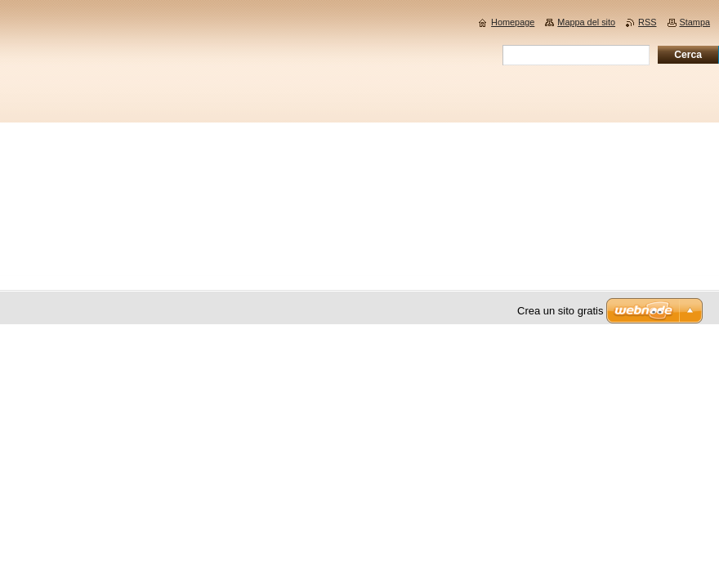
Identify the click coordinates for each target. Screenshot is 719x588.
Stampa (695, 22)
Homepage (513, 22)
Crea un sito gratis (560, 311)
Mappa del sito (586, 22)
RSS (647, 22)
